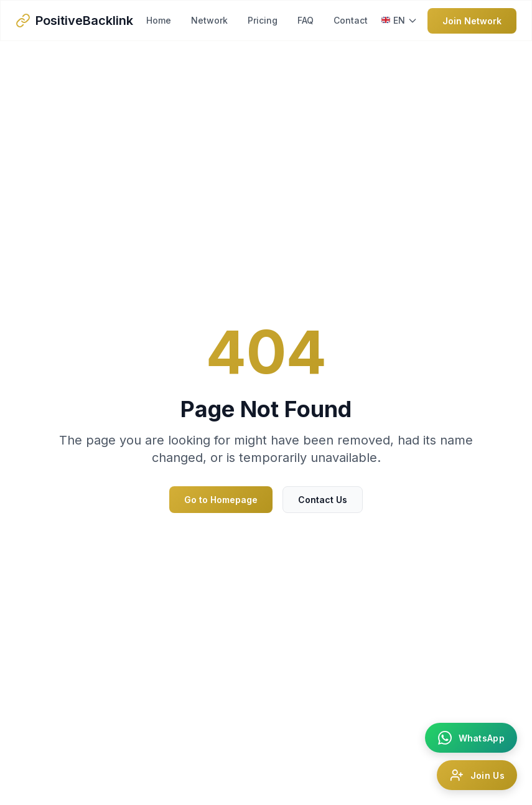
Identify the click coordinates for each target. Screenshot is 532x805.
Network (209, 20)
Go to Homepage (221, 500)
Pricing (263, 20)
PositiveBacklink (84, 21)
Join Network (472, 21)
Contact (351, 20)
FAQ (306, 20)
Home (159, 20)
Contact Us (323, 500)
